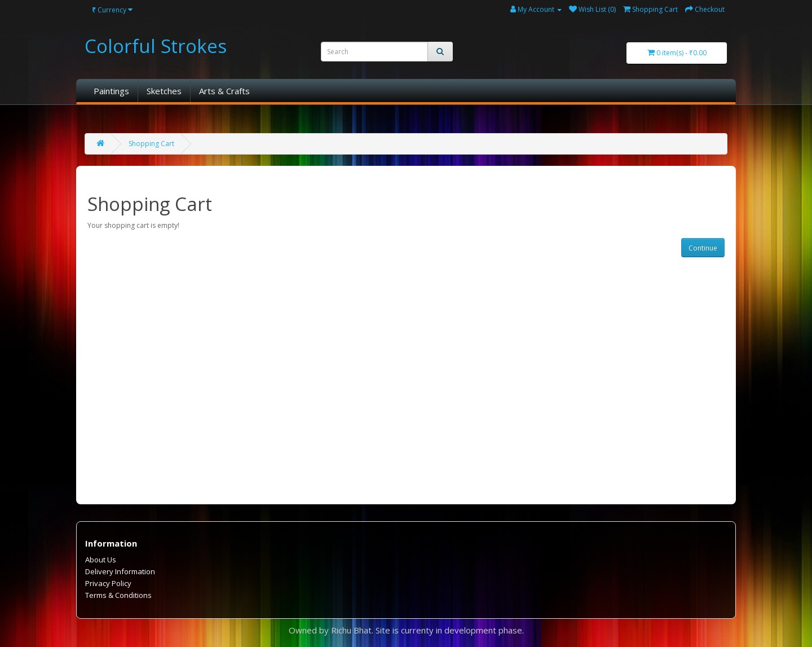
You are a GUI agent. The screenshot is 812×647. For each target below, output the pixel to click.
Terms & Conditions (118, 595)
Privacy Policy (108, 583)
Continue (703, 248)
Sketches (164, 91)
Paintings (111, 91)
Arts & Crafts (224, 91)
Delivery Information (120, 571)
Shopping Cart (151, 144)
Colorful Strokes (156, 46)
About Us (101, 560)
